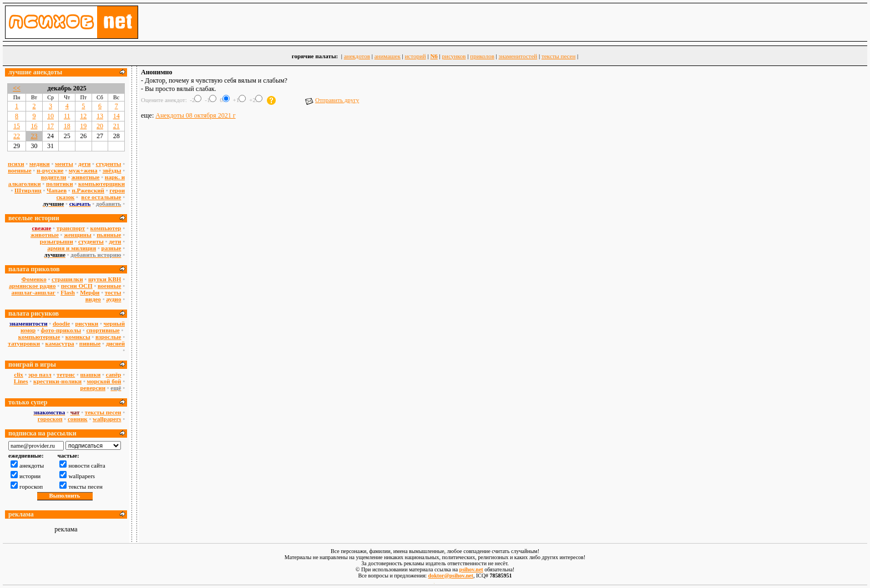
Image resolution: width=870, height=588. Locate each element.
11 (67, 116)
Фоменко (34, 279)
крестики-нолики (57, 381)
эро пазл (40, 374)
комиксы (78, 337)
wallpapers (107, 419)
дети (84, 164)
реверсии (93, 388)
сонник (78, 419)
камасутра (60, 343)
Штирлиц (28, 190)
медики (40, 164)
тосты (113, 292)
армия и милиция (72, 248)
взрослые (108, 337)
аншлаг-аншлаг (34, 292)
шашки (91, 374)
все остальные (101, 197)
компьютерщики (102, 184)
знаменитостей (518, 56)
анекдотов (357, 56)
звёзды (112, 170)
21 (117, 126)
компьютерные (39, 337)
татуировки (24, 343)
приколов (482, 56)
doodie (61, 323)
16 (34, 126)
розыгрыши (57, 241)
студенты (109, 164)
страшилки (67, 279)
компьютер (106, 228)
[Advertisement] (503, 151)
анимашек (388, 56)
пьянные (109, 235)
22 (17, 136)
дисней (115, 343)
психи (16, 164)
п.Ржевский (88, 190)
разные (112, 248)
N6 (434, 56)
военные (19, 170)
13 (100, 116)
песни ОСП (77, 286)
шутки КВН (105, 279)
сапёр (114, 374)
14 (117, 116)
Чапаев (57, 190)
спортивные (103, 330)
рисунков (454, 56)
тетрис (66, 374)
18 (67, 126)
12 (83, 116)
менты (64, 164)
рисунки (87, 323)
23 (34, 136)
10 (50, 116)
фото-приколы (61, 330)
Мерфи (90, 292)
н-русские (50, 170)
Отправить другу (332, 100)
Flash (68, 292)
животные (86, 177)
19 (83, 126)
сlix (19, 374)
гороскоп (50, 419)
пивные (90, 343)
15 (17, 126)
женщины (78, 235)
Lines (21, 381)
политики (60, 184)
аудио (113, 299)
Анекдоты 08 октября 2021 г (195, 115)
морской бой (104, 381)
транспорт (71, 228)
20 (100, 126)
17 (50, 126)
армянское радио (32, 286)
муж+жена (83, 170)
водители (54, 177)
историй (415, 56)
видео (93, 299)
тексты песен (558, 56)
